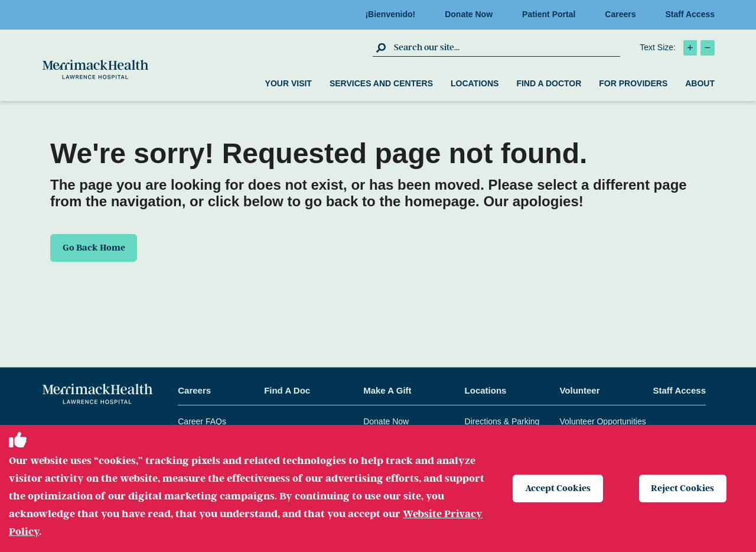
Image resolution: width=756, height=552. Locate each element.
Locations (475, 83)
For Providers (633, 83)
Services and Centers (381, 83)
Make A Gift (387, 390)
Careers (624, 14)
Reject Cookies (683, 488)
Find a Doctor (549, 83)
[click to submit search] (382, 47)
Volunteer (579, 390)
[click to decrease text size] (708, 48)
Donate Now (472, 14)
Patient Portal (552, 14)
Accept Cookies (558, 488)
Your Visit (289, 83)
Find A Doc (287, 390)
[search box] (506, 47)
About (700, 83)
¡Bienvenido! (394, 14)
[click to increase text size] (690, 48)
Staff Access (690, 14)
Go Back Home (94, 248)
